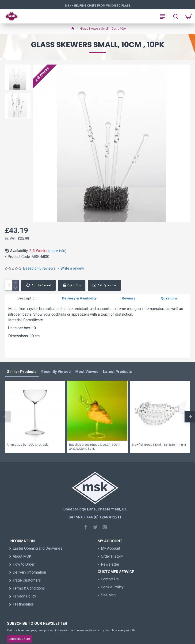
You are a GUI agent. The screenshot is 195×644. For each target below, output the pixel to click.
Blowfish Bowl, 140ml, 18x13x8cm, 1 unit (159, 447)
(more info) (57, 251)
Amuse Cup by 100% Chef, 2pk (27, 447)
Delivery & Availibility (79, 299)
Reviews (129, 299)
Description (27, 299)
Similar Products (22, 374)
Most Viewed (87, 374)
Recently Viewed (56, 374)
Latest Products (117, 374)
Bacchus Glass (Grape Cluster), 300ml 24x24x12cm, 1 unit (95, 448)
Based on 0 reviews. (40, 268)
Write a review (72, 268)
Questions (169, 299)
